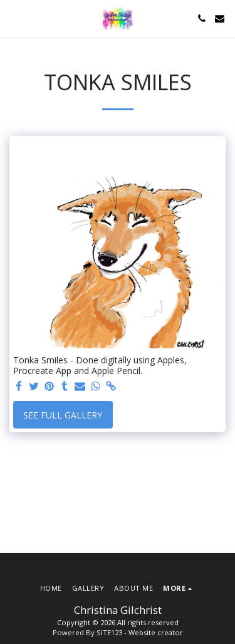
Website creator (156, 632)
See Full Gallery (63, 415)
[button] (14, 18)
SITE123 (109, 632)
